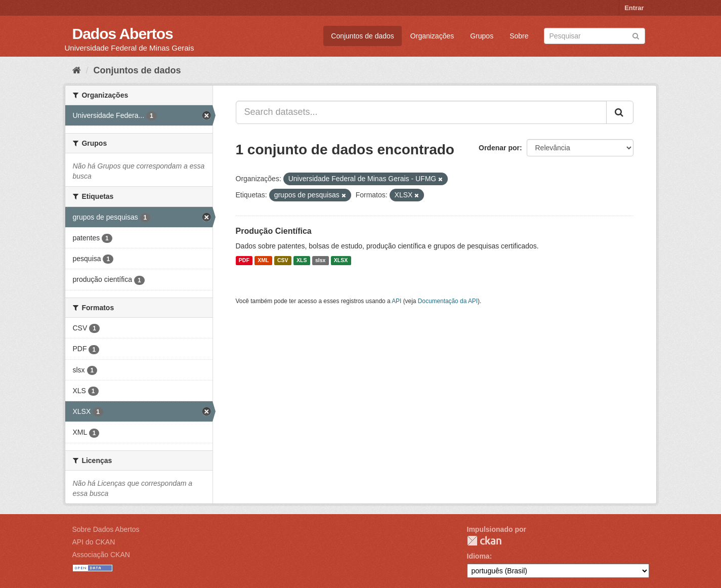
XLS (302, 261)
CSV (283, 261)
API (396, 301)
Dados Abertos (123, 34)
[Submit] (636, 35)
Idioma (478, 556)
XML (263, 261)
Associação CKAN (101, 555)
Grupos (482, 36)
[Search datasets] (595, 36)
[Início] (77, 70)
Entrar (634, 8)
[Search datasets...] (421, 112)
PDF (244, 261)
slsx (320, 261)
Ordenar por (499, 148)
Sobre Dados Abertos (106, 529)
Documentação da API (448, 301)
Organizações (432, 36)
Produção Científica (274, 231)
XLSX (341, 261)
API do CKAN (94, 542)
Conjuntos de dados (363, 36)
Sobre (519, 36)
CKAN (484, 541)
